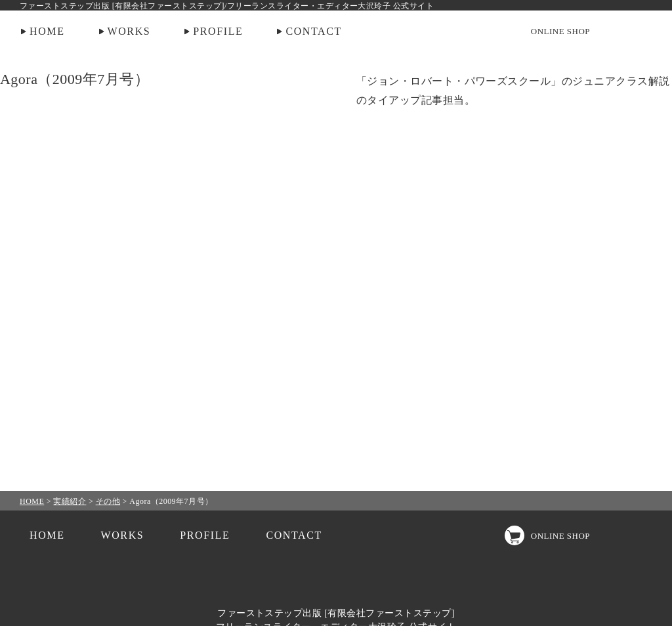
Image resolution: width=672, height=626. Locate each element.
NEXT (627, 313)
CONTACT (313, 31)
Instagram (616, 31)
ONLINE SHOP (560, 31)
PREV (45, 313)
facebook (642, 31)
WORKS (129, 31)
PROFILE (218, 31)
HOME (47, 31)
